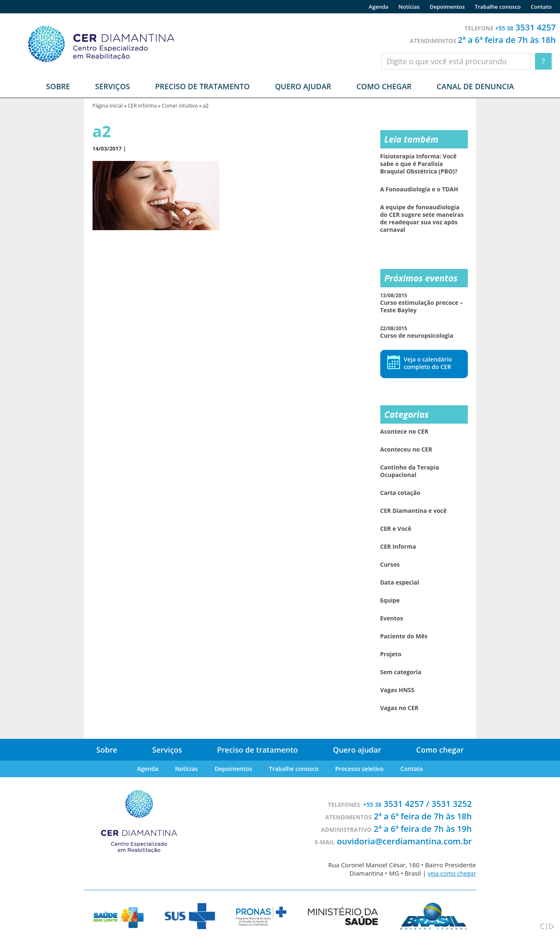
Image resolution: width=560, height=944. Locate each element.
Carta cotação (401, 493)
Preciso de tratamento (202, 86)
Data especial (400, 582)
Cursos (390, 565)
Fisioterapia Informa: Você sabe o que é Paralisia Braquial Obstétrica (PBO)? (419, 164)
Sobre (107, 750)
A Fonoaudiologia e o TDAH (419, 189)
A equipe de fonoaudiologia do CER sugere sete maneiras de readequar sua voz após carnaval (422, 218)
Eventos (392, 618)
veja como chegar (450, 873)
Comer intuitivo (180, 106)
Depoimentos (447, 7)
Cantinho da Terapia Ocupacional (410, 471)
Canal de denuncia (475, 86)
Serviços (167, 750)
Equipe (390, 600)
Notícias (409, 7)
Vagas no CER (399, 708)
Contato (541, 7)
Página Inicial (108, 106)
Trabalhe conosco (498, 7)
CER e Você (396, 529)
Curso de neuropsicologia (417, 332)
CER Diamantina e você (414, 511)
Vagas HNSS (397, 690)
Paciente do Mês (404, 636)
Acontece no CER (404, 432)
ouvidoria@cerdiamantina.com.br (404, 841)
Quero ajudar (303, 86)
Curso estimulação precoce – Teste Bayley (422, 303)
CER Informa (142, 106)
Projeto (391, 654)
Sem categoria (401, 672)
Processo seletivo (359, 769)
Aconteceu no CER (406, 449)
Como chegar (384, 86)
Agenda (378, 7)
